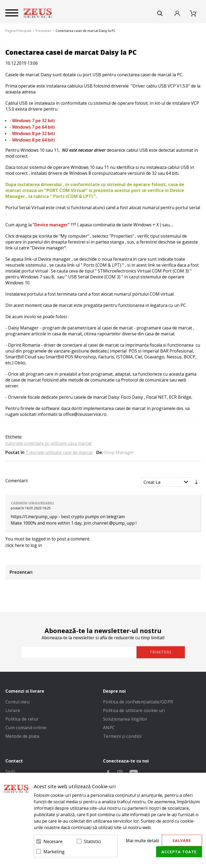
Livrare (13, 710)
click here (15, 545)
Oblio (20, 363)
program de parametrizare (69, 328)
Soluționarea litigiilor (125, 719)
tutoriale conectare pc (27, 443)
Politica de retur (22, 719)
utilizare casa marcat (71, 443)
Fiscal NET (157, 397)
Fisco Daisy (132, 397)
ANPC (109, 728)
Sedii (10, 772)
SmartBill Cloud (21, 357)
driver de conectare (45, 345)
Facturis (106, 357)
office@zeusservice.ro (85, 414)
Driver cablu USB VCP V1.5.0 (160, 86)
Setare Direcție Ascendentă (196, 483)
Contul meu (17, 702)
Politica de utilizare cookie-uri (134, 710)
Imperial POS (124, 351)
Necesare (53, 841)
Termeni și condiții (122, 736)
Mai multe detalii (142, 841)
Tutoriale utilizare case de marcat (59, 452)
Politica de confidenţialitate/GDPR (138, 702)
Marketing (54, 852)
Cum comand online (26, 728)
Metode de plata (22, 736)
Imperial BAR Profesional (167, 351)
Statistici (92, 841)
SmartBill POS (59, 357)
